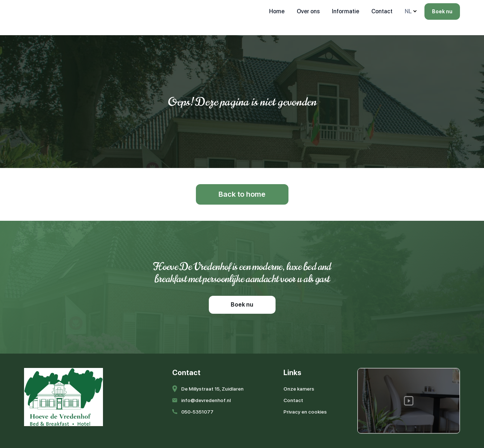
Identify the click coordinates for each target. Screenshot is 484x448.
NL (408, 11)
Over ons (308, 11)
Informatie (346, 11)
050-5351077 (197, 412)
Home (277, 11)
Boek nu (442, 11)
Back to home (242, 194)
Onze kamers (299, 389)
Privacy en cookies (305, 412)
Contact (382, 11)
